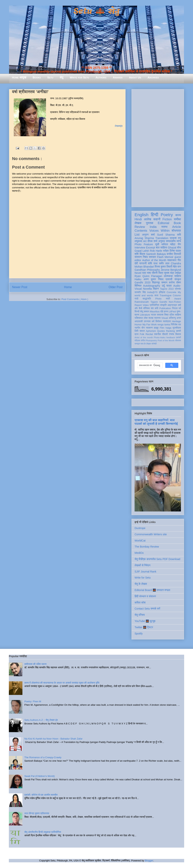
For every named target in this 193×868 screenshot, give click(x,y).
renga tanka (164, 325)
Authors (101, 77)
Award (178, 299)
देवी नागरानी (141, 263)
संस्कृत (178, 279)
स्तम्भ (164, 227)
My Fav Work (150, 325)
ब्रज (137, 334)
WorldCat (140, 541)
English (141, 215)
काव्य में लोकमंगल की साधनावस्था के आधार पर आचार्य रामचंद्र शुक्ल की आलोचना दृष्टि (62, 683)
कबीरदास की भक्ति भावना (35, 664)
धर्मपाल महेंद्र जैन (171, 244)
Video (146, 305)
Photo (158, 299)
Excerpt (150, 248)
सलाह (151, 318)
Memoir (169, 257)
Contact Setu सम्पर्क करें (147, 609)
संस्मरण (138, 257)
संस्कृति (163, 305)
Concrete (171, 292)
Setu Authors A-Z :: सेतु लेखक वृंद (41, 720)
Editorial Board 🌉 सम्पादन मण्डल (152, 590)
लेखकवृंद (119, 126)
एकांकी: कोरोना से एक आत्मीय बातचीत (41, 795)
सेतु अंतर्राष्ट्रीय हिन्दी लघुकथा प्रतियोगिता (43, 832)
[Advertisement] (158, 147)
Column (177, 296)
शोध (179, 248)
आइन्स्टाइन (172, 305)
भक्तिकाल (139, 318)
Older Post (116, 287)
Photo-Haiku (160, 337)
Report (138, 305)
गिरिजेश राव (176, 325)
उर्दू (163, 286)
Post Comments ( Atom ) (75, 299)
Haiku (138, 279)
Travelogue (166, 296)
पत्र (144, 273)
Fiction (167, 219)
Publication (165, 308)
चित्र (161, 273)
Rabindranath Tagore (146, 302)
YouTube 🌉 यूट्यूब (145, 621)
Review (140, 227)
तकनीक (158, 334)
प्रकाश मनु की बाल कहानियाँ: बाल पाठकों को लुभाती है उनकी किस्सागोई (156, 422)
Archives (153, 77)
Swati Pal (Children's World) (39, 776)
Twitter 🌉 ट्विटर (144, 627)
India (153, 227)
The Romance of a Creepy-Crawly (43, 757)
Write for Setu (79, 77)
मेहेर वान (177, 267)
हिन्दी (154, 215)
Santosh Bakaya (156, 254)
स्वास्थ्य (157, 318)
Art (145, 241)
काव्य (178, 215)
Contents (141, 231)
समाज (142, 331)
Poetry (167, 215)
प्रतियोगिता (154, 305)
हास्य (166, 312)
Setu (50, 77)
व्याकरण (149, 328)
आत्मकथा (168, 276)
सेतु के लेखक (141, 584)
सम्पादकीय (171, 241)
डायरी (178, 331)
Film (162, 328)
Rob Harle (156, 251)
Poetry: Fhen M (33, 701)
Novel (138, 273)
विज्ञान (156, 289)
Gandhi (163, 302)
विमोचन (159, 321)
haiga (168, 328)
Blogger (149, 861)
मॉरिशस (146, 308)
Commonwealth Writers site (151, 534)
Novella (147, 289)
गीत (179, 260)
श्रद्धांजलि (147, 299)
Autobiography (152, 286)
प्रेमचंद (178, 289)
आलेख (147, 219)
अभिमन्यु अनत (175, 318)
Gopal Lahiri (142, 251)
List (137, 235)
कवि (179, 235)
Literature (145, 315)
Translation (162, 238)
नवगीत (137, 328)
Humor (138, 325)
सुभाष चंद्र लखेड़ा (172, 273)
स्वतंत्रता (167, 321)
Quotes (161, 331)
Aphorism (151, 331)
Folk (142, 334)
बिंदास (142, 254)
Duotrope (140, 528)
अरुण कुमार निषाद (153, 279)
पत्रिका (137, 340)
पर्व (180, 308)
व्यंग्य (179, 241)
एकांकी (178, 337)
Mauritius (155, 312)
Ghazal (172, 248)
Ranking (170, 331)
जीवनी (155, 273)
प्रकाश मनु (175, 238)
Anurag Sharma (144, 238)
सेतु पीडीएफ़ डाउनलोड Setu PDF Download (157, 559)
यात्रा (169, 286)
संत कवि (155, 308)
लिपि (136, 331)
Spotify (139, 634)
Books (37, 77)
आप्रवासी (139, 321)
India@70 (152, 292)
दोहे (162, 312)
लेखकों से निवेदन (142, 565)
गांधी (136, 299)
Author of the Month (154, 260)
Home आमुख (19, 77)
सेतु (62, 77)
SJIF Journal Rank (145, 572)
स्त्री (168, 299)
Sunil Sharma (166, 235)
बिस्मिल (138, 286)
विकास (178, 334)
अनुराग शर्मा (148, 235)
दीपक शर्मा (152, 241)
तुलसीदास (177, 328)
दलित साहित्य (175, 315)
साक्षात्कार (172, 260)
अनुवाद (162, 241)
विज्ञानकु (156, 282)
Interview (140, 248)
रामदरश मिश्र (163, 315)
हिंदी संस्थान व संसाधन (145, 596)
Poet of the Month (166, 340)
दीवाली (165, 334)
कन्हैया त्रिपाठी (174, 254)
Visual (165, 318)
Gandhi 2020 (142, 282)
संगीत (143, 340)
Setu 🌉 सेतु (96, 11)
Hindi (138, 219)
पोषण (179, 282)
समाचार (152, 257)
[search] (150, 365)
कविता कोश (140, 603)
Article (177, 227)
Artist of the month (144, 337)
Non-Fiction (175, 302)
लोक (146, 318)
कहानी (157, 219)
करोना (172, 282)
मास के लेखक (146, 344)
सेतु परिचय (140, 615)
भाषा (149, 273)
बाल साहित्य (161, 248)
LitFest (172, 312)
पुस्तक (150, 223)
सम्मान (164, 282)
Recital (149, 334)
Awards (118, 77)
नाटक (154, 315)
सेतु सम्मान (145, 312)
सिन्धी (137, 312)
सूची (157, 244)
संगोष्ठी (154, 344)
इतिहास (162, 292)
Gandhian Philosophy (147, 270)
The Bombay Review (147, 547)
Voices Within (159, 231)
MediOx (139, 553)
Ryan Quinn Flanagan (148, 276)
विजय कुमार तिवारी (164, 267)
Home (68, 287)
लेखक (138, 223)
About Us (135, 77)
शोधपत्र (176, 231)
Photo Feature (144, 244)
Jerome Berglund (171, 270)
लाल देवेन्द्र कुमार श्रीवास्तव (37, 813)
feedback (171, 337)
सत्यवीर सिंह (140, 292)
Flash (160, 257)
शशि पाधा (153, 263)
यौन (143, 328)
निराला (175, 308)
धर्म (153, 321)
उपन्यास (147, 321)
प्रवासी (169, 279)
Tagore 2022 (167, 289)
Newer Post (20, 287)
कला (157, 296)
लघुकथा (138, 241)
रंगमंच (172, 334)
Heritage (176, 321)
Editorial (164, 223)
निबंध (145, 257)
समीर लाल (164, 263)
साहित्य (178, 276)
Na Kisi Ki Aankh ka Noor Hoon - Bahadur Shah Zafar (53, 739)
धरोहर (166, 251)
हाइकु (156, 328)
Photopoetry (151, 340)
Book (177, 223)
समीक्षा (177, 219)
